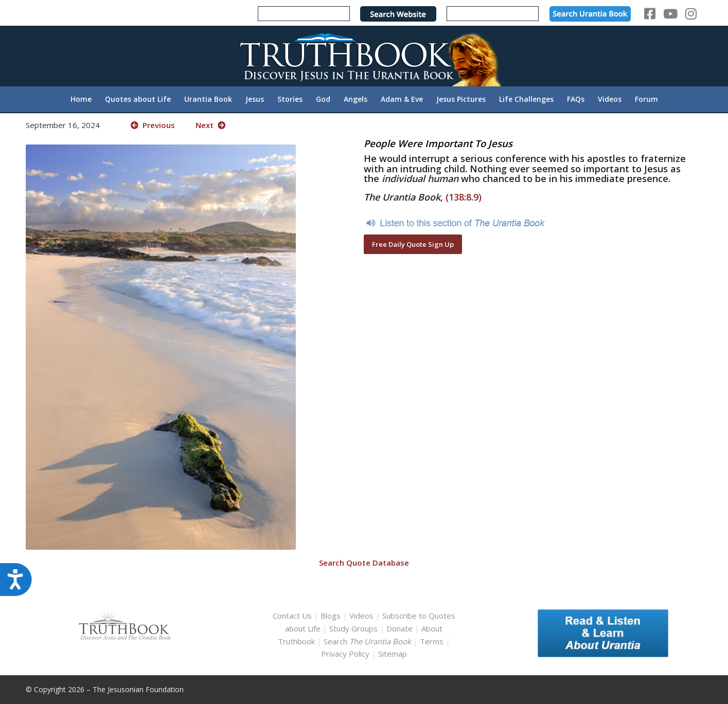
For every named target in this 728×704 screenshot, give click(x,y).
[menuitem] (81, 99)
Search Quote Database (364, 563)
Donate (399, 628)
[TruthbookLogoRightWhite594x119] (364, 56)
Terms (432, 641)
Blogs (331, 616)
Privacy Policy (345, 654)
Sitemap (393, 654)
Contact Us (292, 616)
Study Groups (354, 628)
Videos (361, 616)
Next (210, 125)
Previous (153, 125)
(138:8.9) (464, 197)
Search (368, 641)
